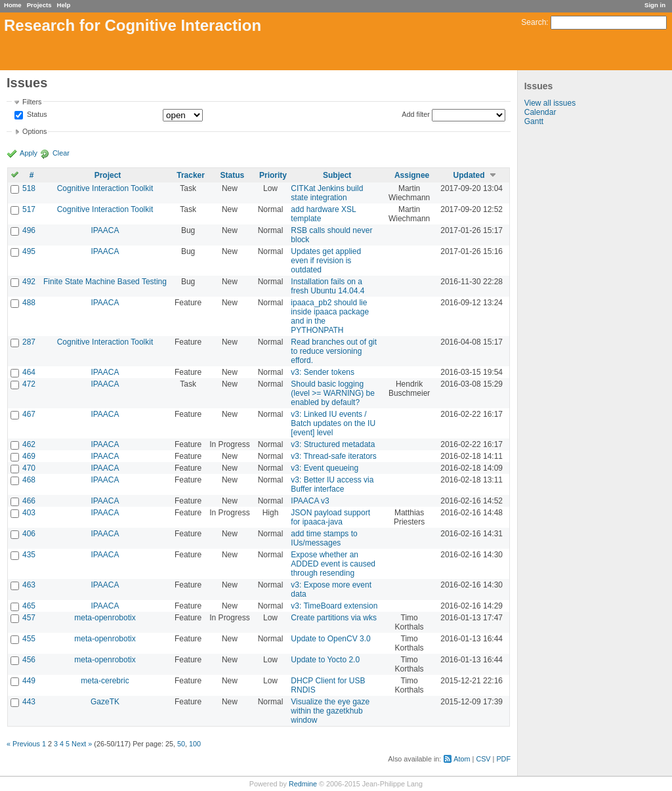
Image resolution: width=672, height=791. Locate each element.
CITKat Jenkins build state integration (327, 193)
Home (13, 5)
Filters (32, 102)
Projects (39, 5)
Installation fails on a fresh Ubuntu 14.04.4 (327, 286)
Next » (82, 744)
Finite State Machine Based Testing (105, 282)
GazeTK (105, 702)
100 (195, 744)
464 (29, 372)
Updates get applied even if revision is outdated (326, 261)
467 (29, 414)
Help (64, 5)
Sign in (655, 5)
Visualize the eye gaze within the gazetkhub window (330, 711)
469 (29, 456)
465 (29, 606)
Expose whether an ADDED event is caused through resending (333, 564)
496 (29, 230)
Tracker (191, 175)
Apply (29, 153)
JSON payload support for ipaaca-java (330, 517)
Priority (273, 175)
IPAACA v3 (310, 501)
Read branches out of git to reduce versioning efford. (334, 351)
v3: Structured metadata (333, 444)
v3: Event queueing (325, 468)
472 (29, 384)
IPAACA (105, 230)
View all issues (550, 103)
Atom (462, 759)
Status (36, 115)
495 (29, 251)
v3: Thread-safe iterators (334, 456)
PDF (503, 759)
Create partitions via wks (334, 618)
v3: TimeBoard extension (334, 606)
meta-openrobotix (105, 618)
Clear (61, 153)
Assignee (412, 175)
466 (29, 501)
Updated (469, 175)
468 (29, 480)
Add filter (416, 114)
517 (29, 209)
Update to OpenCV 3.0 (330, 639)
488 (29, 303)
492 (29, 282)
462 (29, 444)
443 (29, 702)
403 (29, 513)
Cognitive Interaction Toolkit (105, 188)
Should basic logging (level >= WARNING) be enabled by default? (333, 393)
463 (29, 585)
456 (29, 660)
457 (29, 618)
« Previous (23, 744)
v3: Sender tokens (323, 372)
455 (29, 639)
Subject (337, 175)
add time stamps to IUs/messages (324, 538)
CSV (483, 759)
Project (108, 175)
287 (29, 342)
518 (29, 188)
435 (29, 555)
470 (29, 468)
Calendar (540, 112)
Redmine (303, 784)
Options (34, 131)
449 (29, 681)
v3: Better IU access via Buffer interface (332, 484)
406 (29, 534)
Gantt (534, 121)
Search (534, 22)
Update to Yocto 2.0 (325, 660)
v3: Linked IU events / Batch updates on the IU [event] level (333, 423)
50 (181, 744)
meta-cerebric (105, 681)
